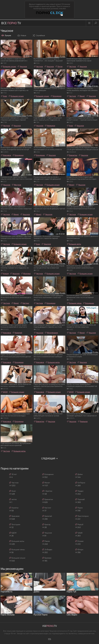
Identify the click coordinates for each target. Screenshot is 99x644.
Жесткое (16, 185)
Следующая (50, 458)
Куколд (5, 274)
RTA (50, 639)
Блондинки (56, 96)
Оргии (59, 66)
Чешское (22, 66)
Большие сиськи (8, 66)
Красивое (6, 155)
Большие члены (74, 303)
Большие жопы (74, 244)
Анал (4, 96)
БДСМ (4, 392)
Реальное (83, 421)
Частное (38, 66)
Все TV (11, 23)
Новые (22, 35)
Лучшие (6, 35)
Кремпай (17, 333)
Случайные (39, 35)
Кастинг (25, 303)
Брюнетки (72, 155)
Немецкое (50, 126)
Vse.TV (49, 626)
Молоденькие (51, 333)
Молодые (26, 274)
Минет (81, 96)
